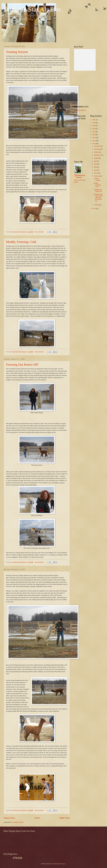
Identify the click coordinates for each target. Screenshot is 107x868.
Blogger (63, 864)
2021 (94, 120)
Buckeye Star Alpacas (32, 9)
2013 (94, 144)
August (96, 158)
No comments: (40, 232)
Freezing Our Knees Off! (22, 364)
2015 (94, 138)
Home (37, 818)
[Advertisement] (88, 88)
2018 (94, 129)
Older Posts (65, 818)
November (97, 149)
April (96, 170)
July (95, 161)
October (97, 152)
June (96, 164)
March (96, 173)
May (96, 167)
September (98, 155)
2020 (94, 123)
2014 (94, 141)
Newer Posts (9, 818)
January (97, 205)
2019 (94, 126)
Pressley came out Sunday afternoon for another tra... (98, 198)
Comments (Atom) (18, 822)
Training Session (17, 52)
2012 (94, 209)
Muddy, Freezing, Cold (21, 242)
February (97, 176)
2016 (94, 135)
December (97, 146)
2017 (94, 132)
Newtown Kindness (80, 110)
